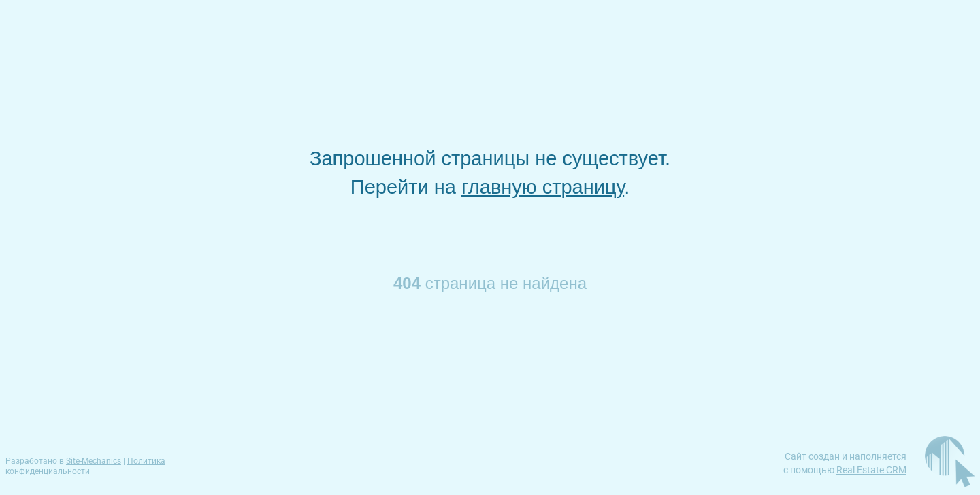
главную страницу (543, 187)
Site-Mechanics (94, 461)
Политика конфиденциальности (85, 466)
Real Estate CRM (871, 470)
